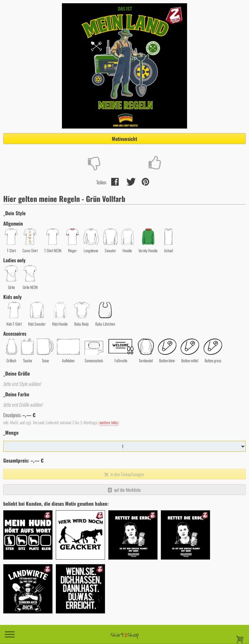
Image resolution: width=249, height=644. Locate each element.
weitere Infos (109, 422)
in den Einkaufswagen (124, 474)
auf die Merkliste (124, 490)
